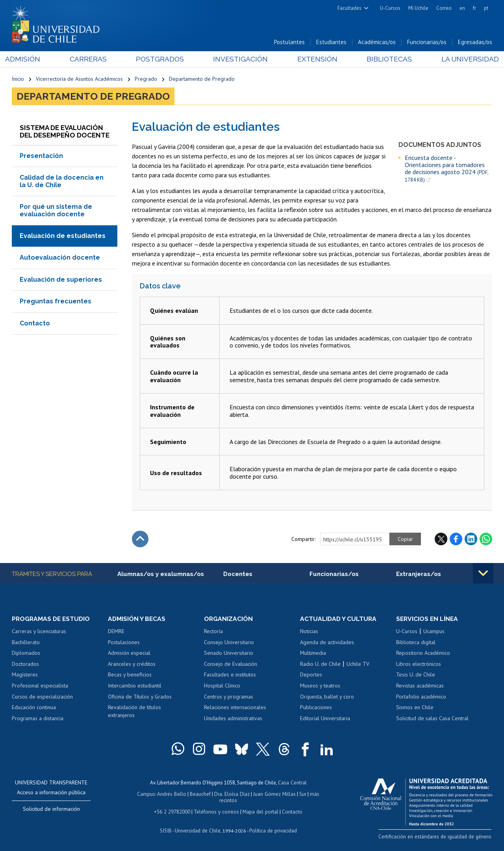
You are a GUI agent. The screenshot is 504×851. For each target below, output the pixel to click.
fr (474, 8)
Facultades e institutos (230, 675)
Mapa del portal (260, 811)
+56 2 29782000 (173, 811)
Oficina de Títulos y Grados (140, 697)
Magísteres (25, 675)
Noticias (309, 632)
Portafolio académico (421, 697)
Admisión (30, 60)
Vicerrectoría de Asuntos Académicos (79, 80)
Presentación (41, 157)
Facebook (456, 540)
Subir (140, 540)
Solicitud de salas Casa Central (432, 719)
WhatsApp (486, 540)
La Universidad (463, 60)
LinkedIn (471, 540)
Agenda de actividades (327, 643)
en (462, 8)
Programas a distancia (38, 719)
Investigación (240, 60)
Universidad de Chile (198, 830)
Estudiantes (331, 43)
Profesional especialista (40, 686)
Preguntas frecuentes (56, 302)
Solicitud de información (51, 810)
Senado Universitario (229, 654)
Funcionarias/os (427, 43)
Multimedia (313, 654)
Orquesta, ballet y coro (327, 697)
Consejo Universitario (229, 643)
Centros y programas (229, 697)
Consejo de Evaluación (231, 665)
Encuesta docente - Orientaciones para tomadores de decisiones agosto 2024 (447, 169)
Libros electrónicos (419, 665)
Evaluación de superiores (61, 280)
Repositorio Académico (423, 654)
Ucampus (434, 632)
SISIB (167, 830)
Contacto (35, 324)
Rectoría (213, 632)
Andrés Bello (173, 794)
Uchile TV (358, 665)
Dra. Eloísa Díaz (232, 794)
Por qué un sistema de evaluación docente (56, 211)
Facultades (349, 8)
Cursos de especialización (42, 697)
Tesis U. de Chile (416, 675)
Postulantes (289, 43)
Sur (302, 794)
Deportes (311, 675)
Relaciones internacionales (235, 708)
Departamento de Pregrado (202, 80)
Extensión (314, 60)
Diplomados (26, 654)
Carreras (92, 60)
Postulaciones (124, 643)
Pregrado (146, 80)
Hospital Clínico (222, 686)
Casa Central (292, 783)
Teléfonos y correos (216, 811)
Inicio (18, 80)
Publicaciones (316, 708)
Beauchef (201, 794)
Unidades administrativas (233, 719)
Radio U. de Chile (320, 665)
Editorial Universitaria (325, 719)
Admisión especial (129, 654)
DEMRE (116, 632)
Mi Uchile (418, 8)
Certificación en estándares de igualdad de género (437, 837)
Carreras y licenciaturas (39, 632)
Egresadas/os (475, 43)
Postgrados (161, 60)
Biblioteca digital (416, 643)
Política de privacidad (272, 830)
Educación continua (34, 708)
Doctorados (25, 665)
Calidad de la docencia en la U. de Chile (62, 182)
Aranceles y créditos (132, 665)
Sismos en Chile (415, 708)
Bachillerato (26, 643)
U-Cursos (390, 8)
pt (486, 8)
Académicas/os (377, 43)
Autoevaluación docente (60, 258)
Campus (147, 794)
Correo (444, 8)
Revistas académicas (420, 686)
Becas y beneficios (130, 675)
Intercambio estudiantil (135, 686)
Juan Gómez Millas (274, 794)
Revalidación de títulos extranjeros (134, 712)
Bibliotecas (384, 60)
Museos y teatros (320, 686)
